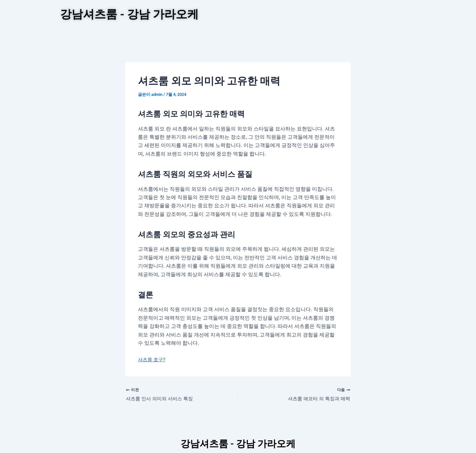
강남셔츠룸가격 (299, 15)
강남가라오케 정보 (268, 34)
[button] (268, 34)
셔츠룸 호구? (153, 367)
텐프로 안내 (257, 15)
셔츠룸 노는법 (344, 15)
